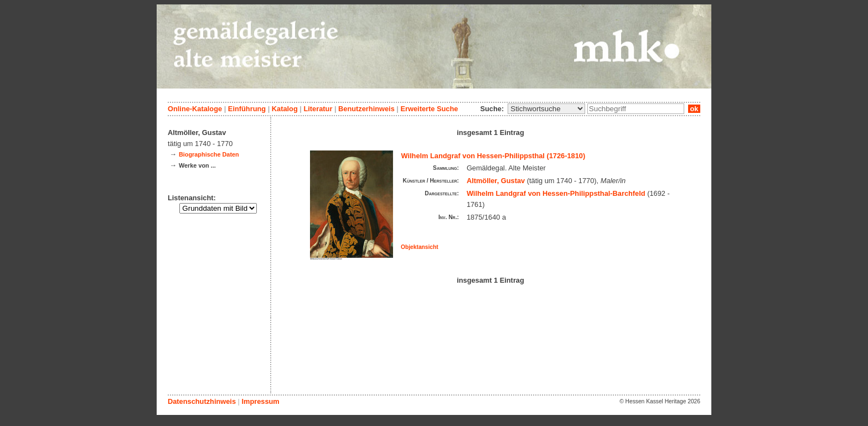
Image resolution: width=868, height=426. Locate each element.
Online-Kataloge (195, 109)
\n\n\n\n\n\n (546, 109)
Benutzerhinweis (366, 109)
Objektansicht (420, 247)
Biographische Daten (209, 154)
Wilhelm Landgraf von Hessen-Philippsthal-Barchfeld (556, 193)
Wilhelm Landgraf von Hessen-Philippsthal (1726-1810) (494, 156)
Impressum (260, 401)
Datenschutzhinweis (202, 401)
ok (694, 109)
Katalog (285, 109)
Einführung (247, 109)
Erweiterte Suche (429, 109)
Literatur (318, 109)
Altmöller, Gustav (496, 181)
